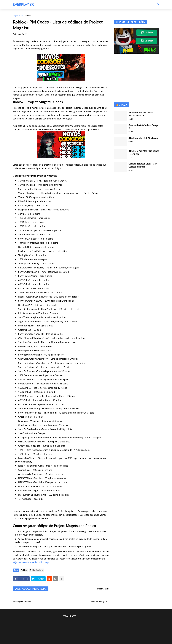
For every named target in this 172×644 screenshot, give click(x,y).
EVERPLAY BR (23, 4)
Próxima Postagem (99, 602)
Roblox (28, 16)
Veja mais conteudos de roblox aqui (31, 562)
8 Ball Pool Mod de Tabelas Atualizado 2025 (141, 114)
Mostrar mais (103, 589)
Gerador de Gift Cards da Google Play (143, 127)
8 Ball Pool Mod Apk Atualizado (143, 138)
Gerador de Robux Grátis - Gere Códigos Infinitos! (143, 165)
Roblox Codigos (36, 570)
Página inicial (18, 16)
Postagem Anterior (22, 602)
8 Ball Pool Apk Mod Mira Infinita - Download (144, 152)
